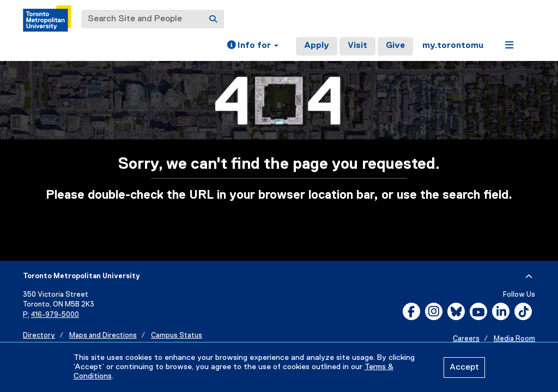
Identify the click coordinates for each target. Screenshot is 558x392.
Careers (466, 339)
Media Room (514, 339)
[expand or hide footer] (529, 277)
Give (395, 46)
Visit (357, 46)
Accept (464, 367)
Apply (317, 46)
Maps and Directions (103, 336)
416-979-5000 (55, 315)
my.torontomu (453, 46)
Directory (39, 336)
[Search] (213, 19)
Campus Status (177, 336)
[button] (253, 46)
